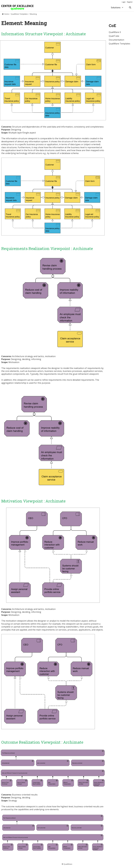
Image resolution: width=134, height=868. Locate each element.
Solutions (118, 8)
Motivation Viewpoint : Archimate (33, 501)
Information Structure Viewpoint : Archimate (44, 34)
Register (130, 2)
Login (124, 2)
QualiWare (68, 864)
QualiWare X (115, 32)
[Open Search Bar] (130, 8)
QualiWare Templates (119, 44)
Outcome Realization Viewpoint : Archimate (42, 742)
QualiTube (114, 36)
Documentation (116, 40)
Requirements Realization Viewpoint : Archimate (47, 248)
